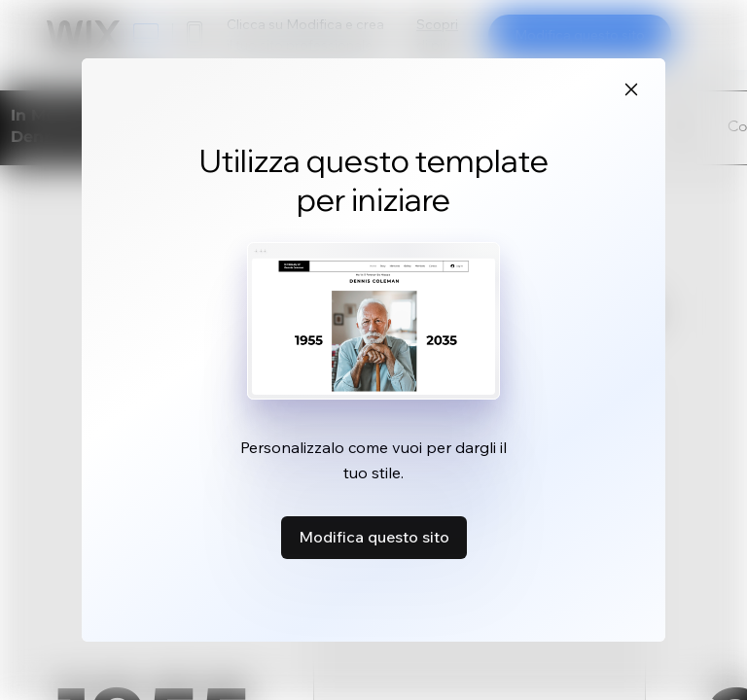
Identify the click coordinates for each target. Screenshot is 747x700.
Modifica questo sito (374, 537)
